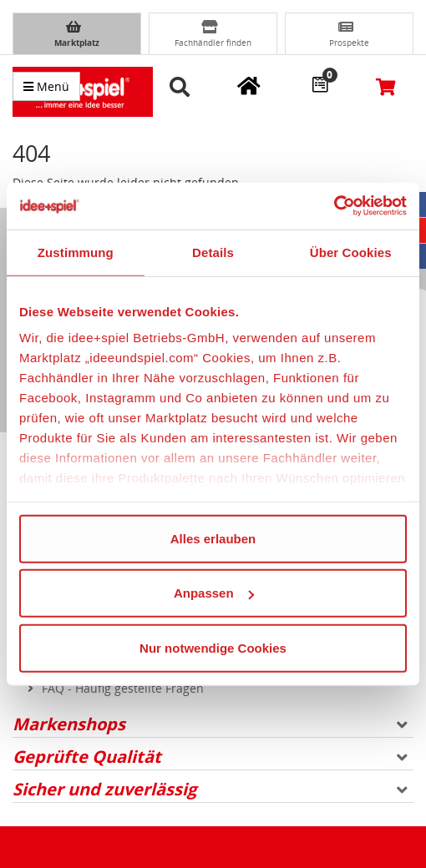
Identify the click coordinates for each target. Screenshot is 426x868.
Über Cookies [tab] (351, 252)
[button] (183, 87)
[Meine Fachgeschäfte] (249, 85)
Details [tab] (213, 252)
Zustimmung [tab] (76, 252)
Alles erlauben (213, 538)
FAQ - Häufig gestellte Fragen (123, 688)
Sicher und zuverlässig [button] (210, 789)
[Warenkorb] (386, 86)
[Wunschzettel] (320, 83)
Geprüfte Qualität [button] (210, 757)
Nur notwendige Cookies (213, 647)
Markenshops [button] (210, 724)
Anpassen (214, 593)
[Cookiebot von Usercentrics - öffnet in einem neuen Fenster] (334, 206)
